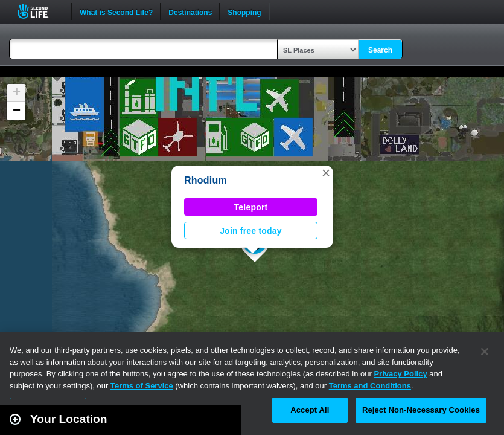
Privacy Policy (400, 374)
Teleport (251, 207)
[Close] (485, 352)
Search (380, 50)
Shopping (244, 11)
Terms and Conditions (370, 386)
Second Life (40, 11)
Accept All (310, 410)
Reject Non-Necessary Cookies (421, 410)
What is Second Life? (116, 11)
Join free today (251, 231)
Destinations (190, 11)
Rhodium (206, 180)
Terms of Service (142, 386)
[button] (326, 173)
